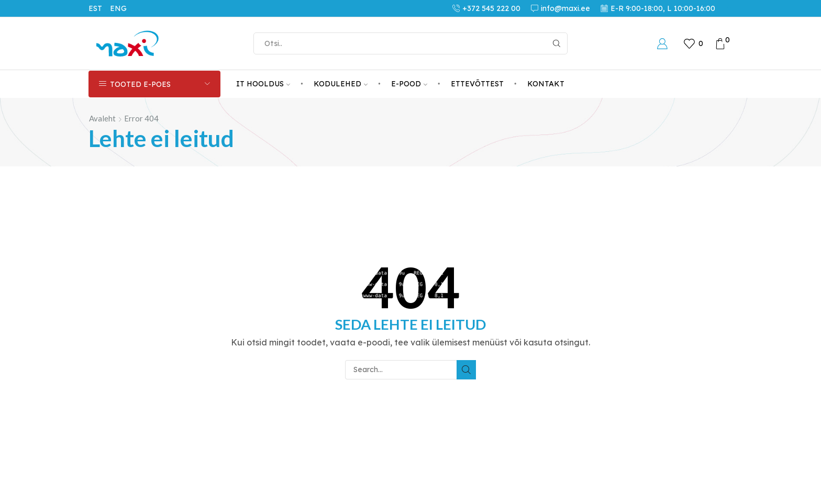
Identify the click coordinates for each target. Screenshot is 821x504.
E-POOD (409, 84)
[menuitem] (99, 8)
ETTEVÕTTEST (477, 84)
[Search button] (557, 43)
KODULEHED (341, 84)
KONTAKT (546, 84)
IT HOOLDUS (263, 84)
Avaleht (102, 118)
